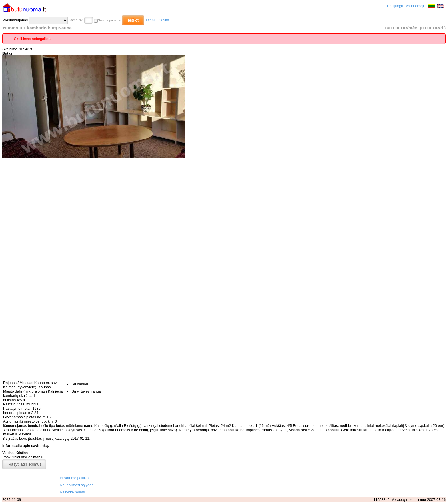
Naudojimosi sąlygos (76, 485)
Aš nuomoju (415, 6)
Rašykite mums (72, 492)
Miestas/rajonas (35, 20)
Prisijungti (395, 6)
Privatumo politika (74, 478)
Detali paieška (158, 20)
